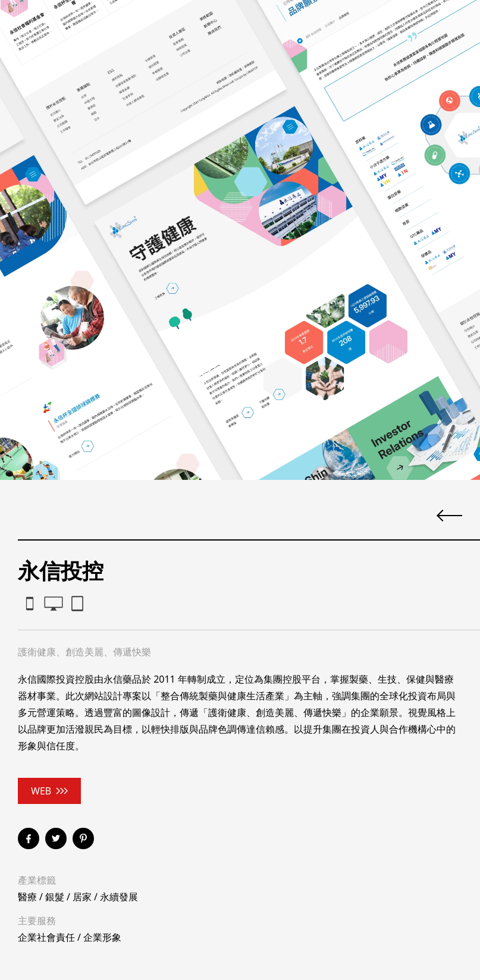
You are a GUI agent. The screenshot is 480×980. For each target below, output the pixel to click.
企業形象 (102, 937)
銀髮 (55, 897)
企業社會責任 (46, 937)
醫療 (27, 897)
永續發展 (119, 897)
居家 (82, 897)
